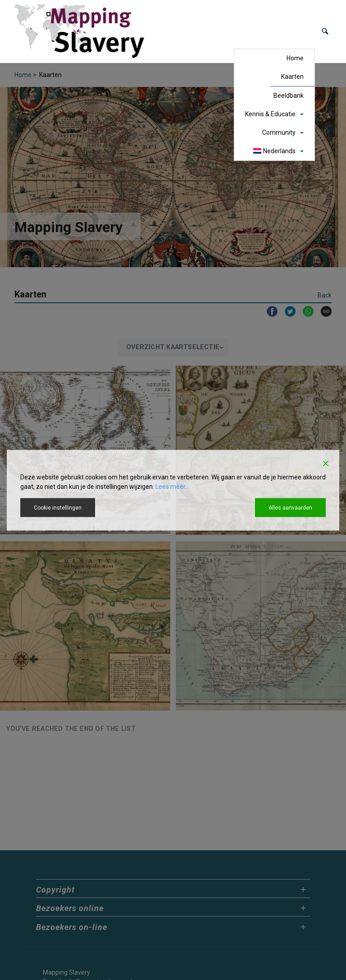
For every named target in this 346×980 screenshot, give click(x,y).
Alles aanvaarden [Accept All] (290, 507)
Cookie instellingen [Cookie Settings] (58, 507)
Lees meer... (172, 486)
